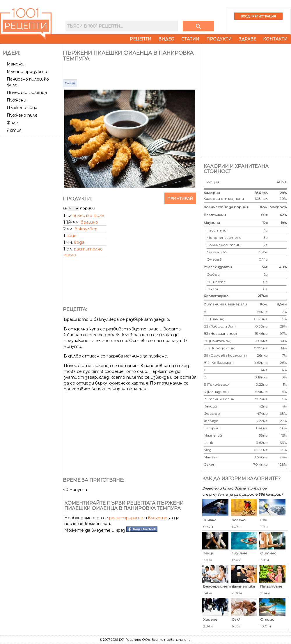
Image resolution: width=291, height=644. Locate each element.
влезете (158, 518)
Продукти (219, 39)
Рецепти (141, 39)
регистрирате (126, 518)
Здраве (247, 39)
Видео (166, 39)
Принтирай (180, 198)
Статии (190, 39)
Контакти (275, 39)
